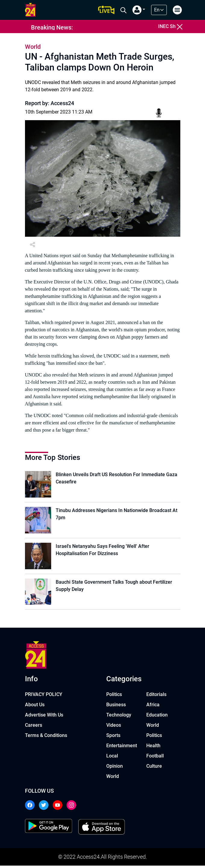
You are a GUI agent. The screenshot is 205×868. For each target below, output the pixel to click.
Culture (154, 768)
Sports (113, 738)
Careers (34, 727)
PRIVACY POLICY (44, 697)
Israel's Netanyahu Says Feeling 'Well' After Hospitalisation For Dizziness (103, 551)
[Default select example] (159, 10)
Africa (153, 707)
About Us (35, 707)
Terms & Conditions (46, 738)
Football (155, 758)
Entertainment (122, 748)
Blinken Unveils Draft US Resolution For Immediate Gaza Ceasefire (117, 478)
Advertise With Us (44, 717)
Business (116, 707)
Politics (114, 697)
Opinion (115, 768)
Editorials (156, 697)
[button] (139, 10)
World (113, 779)
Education (157, 717)
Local (112, 758)
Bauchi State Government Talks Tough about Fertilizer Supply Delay (115, 587)
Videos (114, 727)
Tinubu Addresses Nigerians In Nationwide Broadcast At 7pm (117, 515)
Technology (119, 717)
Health (153, 748)
